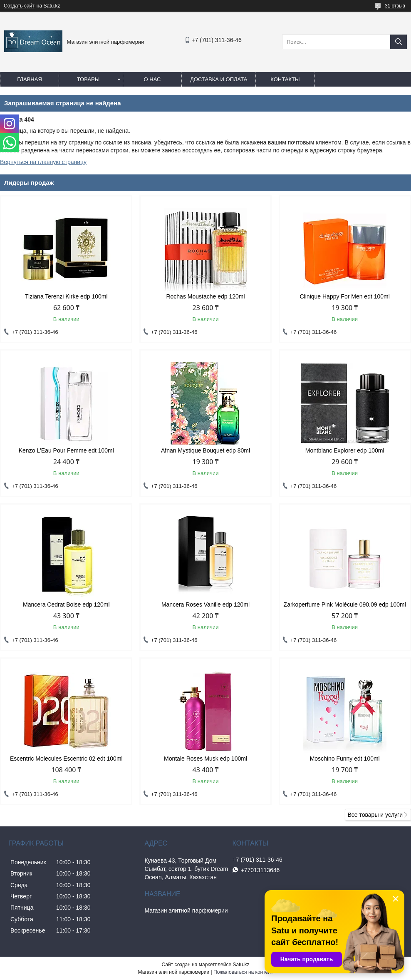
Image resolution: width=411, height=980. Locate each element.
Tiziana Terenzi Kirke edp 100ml (66, 296)
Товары (88, 79)
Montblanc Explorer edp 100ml (345, 450)
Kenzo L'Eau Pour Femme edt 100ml (66, 450)
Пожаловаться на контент (243, 972)
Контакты (285, 79)
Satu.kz (241, 965)
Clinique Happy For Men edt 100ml (345, 296)
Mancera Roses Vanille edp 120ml (205, 604)
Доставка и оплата (219, 79)
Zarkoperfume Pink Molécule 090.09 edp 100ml (345, 604)
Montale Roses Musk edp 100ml (205, 759)
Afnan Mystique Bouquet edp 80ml (205, 450)
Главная (30, 79)
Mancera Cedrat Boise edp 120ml (66, 604)
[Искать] (399, 42)
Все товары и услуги (375, 815)
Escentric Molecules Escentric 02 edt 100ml (66, 759)
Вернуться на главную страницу (43, 162)
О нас (152, 79)
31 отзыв (395, 6)
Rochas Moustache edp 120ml (205, 296)
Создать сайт (19, 6)
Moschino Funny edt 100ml (345, 759)
